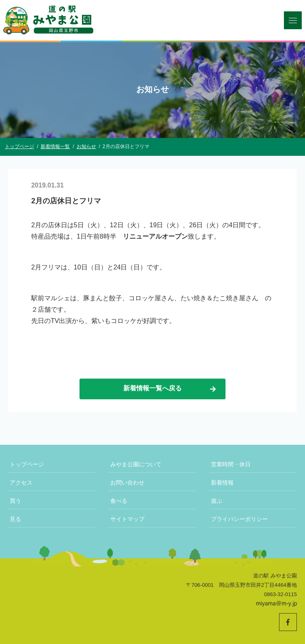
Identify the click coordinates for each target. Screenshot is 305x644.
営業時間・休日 (231, 464)
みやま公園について (136, 464)
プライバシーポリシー (239, 519)
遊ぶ (217, 501)
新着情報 (222, 482)
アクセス (21, 482)
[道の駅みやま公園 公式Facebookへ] (288, 622)
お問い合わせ (127, 482)
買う (15, 501)
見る (15, 519)
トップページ (27, 464)
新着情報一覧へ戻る (170, 389)
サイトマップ (127, 519)
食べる (119, 501)
